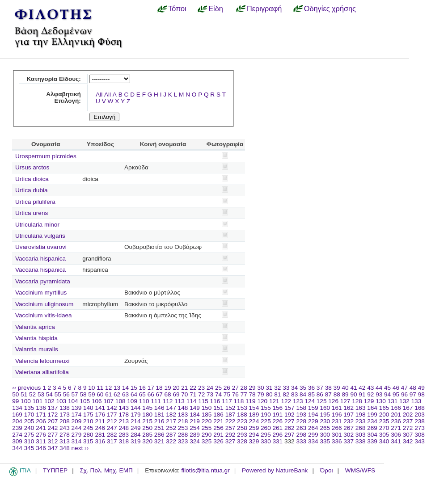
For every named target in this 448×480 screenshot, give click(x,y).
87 (328, 394)
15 (134, 388)
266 (337, 428)
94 (387, 394)
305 (384, 435)
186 (218, 415)
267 (349, 428)
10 (91, 388)
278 (65, 435)
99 (15, 401)
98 (421, 394)
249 (136, 428)
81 (277, 394)
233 (361, 421)
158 (301, 408)
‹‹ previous (26, 388)
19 (167, 388)
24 (210, 388)
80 (269, 394)
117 (227, 401)
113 (180, 401)
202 (408, 415)
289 (195, 435)
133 (416, 401)
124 (310, 401)
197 (349, 415)
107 (108, 401)
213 (124, 421)
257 (230, 428)
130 (381, 401)
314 (77, 441)
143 (124, 408)
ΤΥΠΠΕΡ (55, 470)
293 (242, 435)
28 (244, 388)
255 (207, 428)
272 (408, 428)
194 (313, 415)
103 (61, 401)
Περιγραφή (264, 8)
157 (290, 408)
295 (266, 435)
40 (345, 388)
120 (262, 401)
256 (218, 428)
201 (396, 415)
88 (337, 394)
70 (184, 394)
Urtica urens (32, 213)
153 (242, 408)
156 (278, 408)
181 (159, 415)
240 (29, 428)
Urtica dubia (32, 190)
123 (298, 401)
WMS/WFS (360, 470)
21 (184, 388)
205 (29, 421)
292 (230, 435)
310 (29, 441)
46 (396, 388)
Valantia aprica (35, 327)
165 (384, 408)
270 (384, 428)
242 (53, 428)
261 (278, 428)
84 (303, 394)
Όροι (327, 470)
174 (77, 415)
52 (32, 394)
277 (53, 435)
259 (254, 428)
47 (404, 388)
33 (286, 388)
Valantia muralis (37, 349)
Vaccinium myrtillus (41, 293)
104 (73, 401)
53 (41, 394)
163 (361, 408)
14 (125, 388)
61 (108, 394)
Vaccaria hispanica (40, 259)
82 (286, 394)
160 (325, 408)
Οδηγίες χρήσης (330, 8)
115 (203, 401)
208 (65, 421)
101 (38, 401)
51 (24, 394)
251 (159, 428)
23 (201, 388)
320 (147, 441)
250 (147, 428)
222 (230, 421)
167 (408, 408)
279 (77, 435)
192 (290, 415)
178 (124, 415)
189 (254, 415)
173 (65, 415)
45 (387, 388)
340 (384, 441)
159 (313, 408)
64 (134, 394)
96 (404, 394)
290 (207, 435)
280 (88, 435)
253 (183, 428)
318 (124, 441)
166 (396, 408)
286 (159, 435)
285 (147, 435)
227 (290, 421)
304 (372, 435)
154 (254, 408)
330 (266, 441)
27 (235, 388)
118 (239, 401)
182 (171, 415)
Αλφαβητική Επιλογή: (63, 97)
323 (183, 441)
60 (100, 394)
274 (17, 435)
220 (207, 421)
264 (313, 428)
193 (301, 415)
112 (168, 401)
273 (420, 428)
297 (290, 435)
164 (372, 408)
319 (136, 441)
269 (372, 428)
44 (379, 388)
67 (159, 394)
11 (100, 388)
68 (168, 394)
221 (218, 421)
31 (269, 388)
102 (49, 401)
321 (159, 441)
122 (286, 401)
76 (235, 394)
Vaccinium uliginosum (44, 304)
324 (195, 441)
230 (325, 421)
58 (83, 394)
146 (159, 408)
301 (337, 435)
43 (370, 388)
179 (136, 415)
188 (242, 415)
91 (362, 394)
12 (108, 388)
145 (147, 408)
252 (171, 428)
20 (176, 388)
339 (372, 441)
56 (66, 394)
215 (147, 421)
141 (100, 408)
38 (328, 388)
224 (254, 421)
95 (396, 394)
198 (361, 415)
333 (301, 441)
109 (132, 401)
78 (252, 394)
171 (41, 415)
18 (159, 388)
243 (65, 428)
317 (112, 441)
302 (349, 435)
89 (345, 394)
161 (337, 408)
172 (53, 415)
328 (242, 441)
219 (195, 421)
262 (290, 428)
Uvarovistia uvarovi (41, 247)
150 (207, 408)
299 (313, 435)
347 (53, 448)
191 (278, 415)
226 (278, 421)
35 (303, 388)
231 (337, 421)
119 (251, 401)
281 (100, 435)
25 (218, 388)
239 (17, 428)
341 (396, 441)
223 (242, 421)
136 (41, 408)
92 (370, 394)
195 (325, 415)
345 (29, 448)
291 (218, 435)
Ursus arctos (32, 167)
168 (420, 408)
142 (112, 408)
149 (195, 408)
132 (404, 401)
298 (301, 435)
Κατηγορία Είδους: (54, 79)
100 (26, 401)
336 (337, 441)
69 (176, 394)
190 (266, 415)
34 (294, 388)
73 (210, 394)
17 (151, 388)
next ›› (80, 448)
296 (278, 435)
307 (408, 435)
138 (65, 408)
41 (353, 388)
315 (88, 441)
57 (75, 394)
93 (379, 394)
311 (41, 441)
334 (313, 441)
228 (301, 421)
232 (349, 421)
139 (77, 408)
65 (142, 394)
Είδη (216, 8)
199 (372, 415)
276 (41, 435)
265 (325, 428)
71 (193, 394)
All (99, 95)
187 (230, 415)
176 (100, 415)
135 (29, 408)
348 (65, 448)
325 (207, 441)
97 (413, 394)
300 (325, 435)
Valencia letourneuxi (42, 361)
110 (144, 401)
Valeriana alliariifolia (42, 372)
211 (100, 421)
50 (15, 394)
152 (230, 408)
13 (117, 388)
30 (260, 388)
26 (227, 388)
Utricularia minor (37, 225)
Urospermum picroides (46, 156)
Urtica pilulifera (35, 202)
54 (49, 394)
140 (88, 408)
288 (183, 435)
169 (17, 415)
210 (88, 421)
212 (112, 421)
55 (58, 394)
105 (85, 401)
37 (320, 388)
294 (254, 435)
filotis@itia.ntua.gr (205, 470)
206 (41, 421)
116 (215, 401)
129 (369, 401)
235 (384, 421)
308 (420, 435)
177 (112, 415)
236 (396, 421)
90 (353, 394)
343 (420, 441)
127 (345, 401)
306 (396, 435)
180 (147, 415)
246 (100, 428)
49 (421, 388)
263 (301, 428)
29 (252, 388)
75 (227, 394)
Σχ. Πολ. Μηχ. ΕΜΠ (106, 470)
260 (266, 428)
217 (171, 421)
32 (277, 388)
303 (361, 435)
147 (171, 408)
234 (372, 421)
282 (112, 435)
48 (413, 388)
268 (361, 428)
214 (136, 421)
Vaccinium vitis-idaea (44, 315)
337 (349, 441)
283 (124, 435)
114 (192, 401)
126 (333, 401)
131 (393, 401)
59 (91, 394)
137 (53, 408)
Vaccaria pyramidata (43, 281)
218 (183, 421)
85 (311, 394)
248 (124, 428)
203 (420, 415)
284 (136, 435)
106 (97, 401)
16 (142, 388)
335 (325, 441)
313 (65, 441)
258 (242, 428)
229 (313, 421)
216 (159, 421)
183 (183, 415)
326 (218, 441)
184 (195, 415)
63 (125, 394)
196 (337, 415)
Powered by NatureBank (275, 470)
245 (88, 428)
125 (322, 401)
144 (136, 408)
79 (260, 394)
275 (29, 435)
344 (17, 448)
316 (100, 441)
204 (17, 421)
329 (254, 441)
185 (207, 415)
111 (156, 401)
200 (384, 415)
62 (117, 394)
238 (420, 421)
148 (183, 408)
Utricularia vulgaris (40, 236)
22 (193, 388)
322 (171, 441)
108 (120, 401)
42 (362, 388)
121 (274, 401)
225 (266, 421)
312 (53, 441)
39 (337, 388)
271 (396, 428)
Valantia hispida (36, 338)
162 (349, 408)
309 (17, 441)
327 (230, 441)
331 (278, 441)
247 (112, 428)
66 (151, 394)
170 (29, 415)
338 (361, 441)
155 (266, 408)
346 (41, 448)
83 (294, 394)
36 (311, 388)
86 (320, 394)
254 (195, 428)
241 (41, 428)
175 (88, 415)
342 (408, 441)
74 (218, 394)
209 (77, 421)
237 (408, 421)
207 (53, 421)
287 (171, 435)
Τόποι (177, 8)
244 (77, 428)
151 (218, 408)
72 (201, 394)
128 (357, 401)
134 (17, 408)
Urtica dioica (32, 179)
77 (244, 394)
